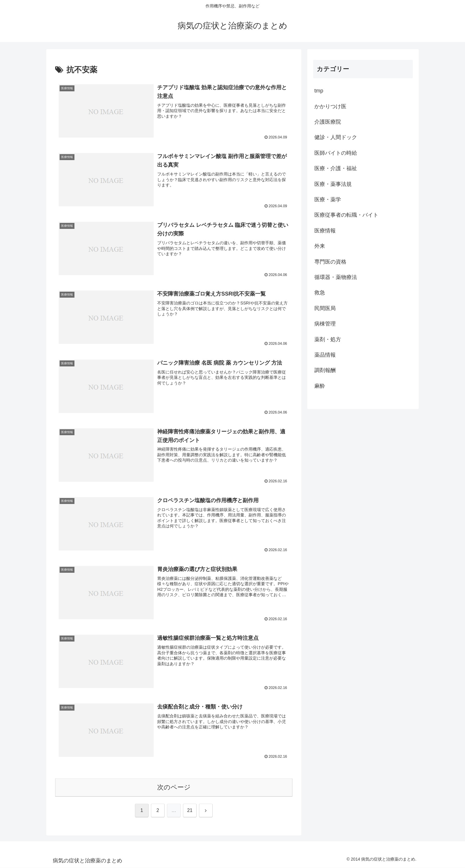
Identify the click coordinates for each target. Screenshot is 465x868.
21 (190, 811)
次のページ (174, 788)
